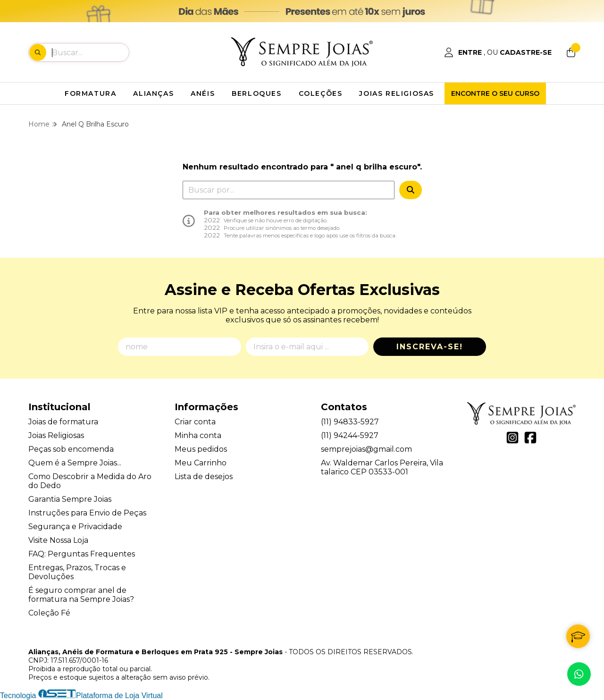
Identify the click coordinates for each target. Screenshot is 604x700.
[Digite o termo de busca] (90, 52)
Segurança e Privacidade (75, 527)
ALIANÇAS (153, 93)
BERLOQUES (256, 93)
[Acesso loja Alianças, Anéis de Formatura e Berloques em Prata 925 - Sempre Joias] (498, 52)
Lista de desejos (204, 477)
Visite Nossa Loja (58, 540)
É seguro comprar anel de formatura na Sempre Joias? (81, 595)
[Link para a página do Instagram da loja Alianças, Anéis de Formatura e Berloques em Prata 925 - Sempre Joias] (512, 438)
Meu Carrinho (201, 463)
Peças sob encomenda (71, 449)
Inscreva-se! (430, 347)
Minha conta (198, 435)
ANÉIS (203, 93)
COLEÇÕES (321, 93)
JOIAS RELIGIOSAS (397, 93)
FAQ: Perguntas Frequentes (82, 554)
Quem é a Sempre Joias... (75, 463)
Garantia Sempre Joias (70, 499)
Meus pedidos (201, 449)
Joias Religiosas (56, 435)
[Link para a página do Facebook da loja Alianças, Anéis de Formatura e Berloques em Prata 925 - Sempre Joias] (530, 438)
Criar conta (195, 422)
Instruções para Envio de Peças (87, 513)
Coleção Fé (49, 613)
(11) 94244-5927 (350, 435)
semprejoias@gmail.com (366, 449)
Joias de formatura (63, 422)
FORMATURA (90, 93)
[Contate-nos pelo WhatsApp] (579, 674)
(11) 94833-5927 (350, 422)
